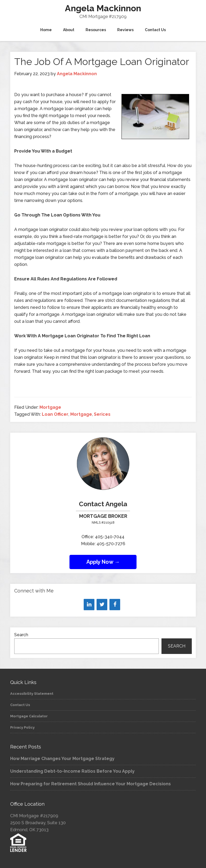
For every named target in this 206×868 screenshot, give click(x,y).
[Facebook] (115, 605)
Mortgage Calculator (29, 716)
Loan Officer (55, 414)
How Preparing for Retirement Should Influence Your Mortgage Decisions (91, 784)
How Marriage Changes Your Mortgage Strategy (62, 759)
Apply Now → (103, 562)
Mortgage (50, 407)
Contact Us (20, 705)
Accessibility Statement (32, 694)
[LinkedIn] (89, 605)
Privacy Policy (22, 727)
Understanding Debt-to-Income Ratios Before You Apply (72, 771)
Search (21, 635)
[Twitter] (102, 605)
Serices (102, 414)
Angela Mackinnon (103, 8)
